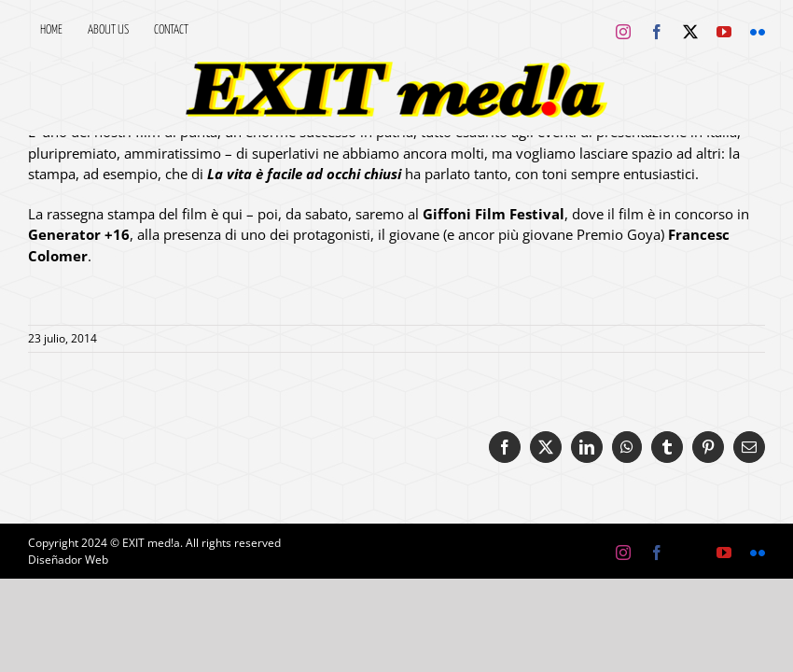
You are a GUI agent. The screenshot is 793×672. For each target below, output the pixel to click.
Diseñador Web (68, 560)
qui (232, 214)
